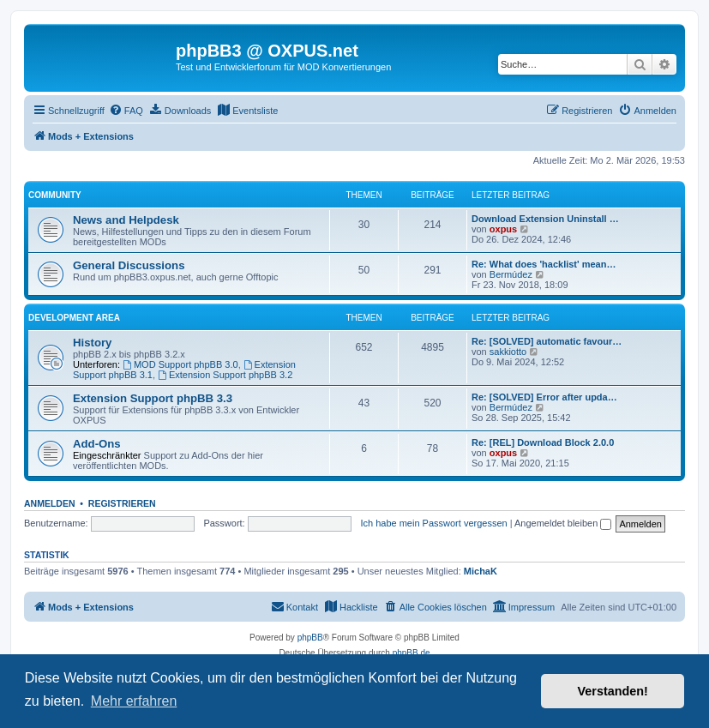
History (92, 343)
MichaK (481, 571)
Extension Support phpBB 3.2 (225, 375)
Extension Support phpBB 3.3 (153, 398)
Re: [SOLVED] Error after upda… (544, 397)
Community (55, 195)
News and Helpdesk (126, 220)
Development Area (74, 318)
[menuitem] (126, 111)
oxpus (503, 229)
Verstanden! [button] (613, 691)
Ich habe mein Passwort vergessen (433, 523)
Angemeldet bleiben (563, 523)
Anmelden (50, 503)
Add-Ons (97, 444)
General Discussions (129, 265)
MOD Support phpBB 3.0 (180, 364)
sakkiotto (508, 352)
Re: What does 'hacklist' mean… (544, 264)
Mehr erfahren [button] (134, 701)
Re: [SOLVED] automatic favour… (547, 341)
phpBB (310, 638)
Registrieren (122, 503)
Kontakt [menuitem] (294, 606)
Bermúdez (511, 274)
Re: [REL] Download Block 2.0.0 (543, 442)
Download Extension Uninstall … (545, 219)
